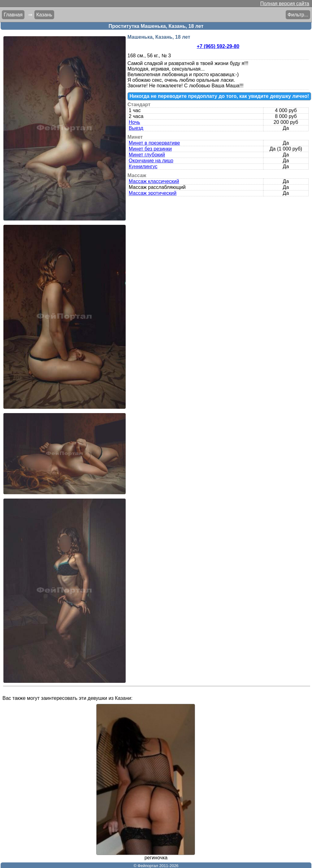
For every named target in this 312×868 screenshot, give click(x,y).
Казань (44, 15)
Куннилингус (143, 166)
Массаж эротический (153, 193)
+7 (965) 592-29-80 (218, 46)
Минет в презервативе (154, 143)
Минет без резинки (150, 149)
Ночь (134, 122)
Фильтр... (298, 15)
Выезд (136, 128)
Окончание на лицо (151, 161)
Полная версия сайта (285, 4)
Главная (13, 15)
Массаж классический (154, 181)
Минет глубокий (147, 155)
